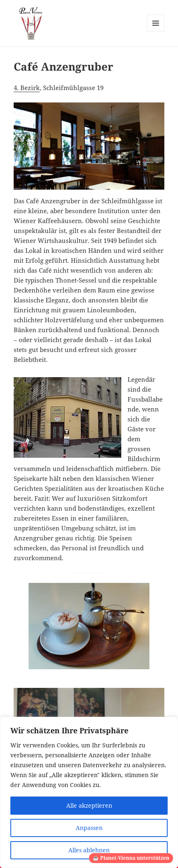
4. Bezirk (27, 88)
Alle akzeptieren (89, 805)
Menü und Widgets (156, 32)
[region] (89, 792)
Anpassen (89, 828)
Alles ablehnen (89, 850)
